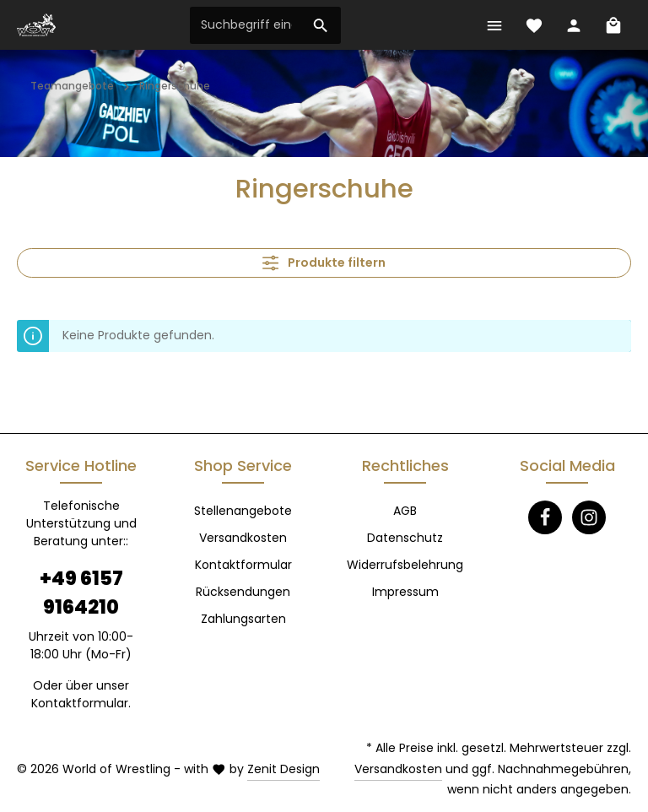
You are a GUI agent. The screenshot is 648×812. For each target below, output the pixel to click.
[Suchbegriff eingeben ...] (246, 25)
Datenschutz (405, 538)
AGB (405, 511)
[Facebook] (545, 517)
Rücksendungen (243, 592)
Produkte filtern (324, 263)
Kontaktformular (80, 703)
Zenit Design (283, 769)
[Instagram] (589, 517)
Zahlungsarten (243, 619)
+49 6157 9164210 (81, 593)
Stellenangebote (243, 511)
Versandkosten (243, 538)
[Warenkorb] (613, 25)
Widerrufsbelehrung (405, 565)
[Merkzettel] (534, 25)
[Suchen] (321, 25)
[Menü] (494, 25)
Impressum (405, 592)
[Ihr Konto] (573, 25)
